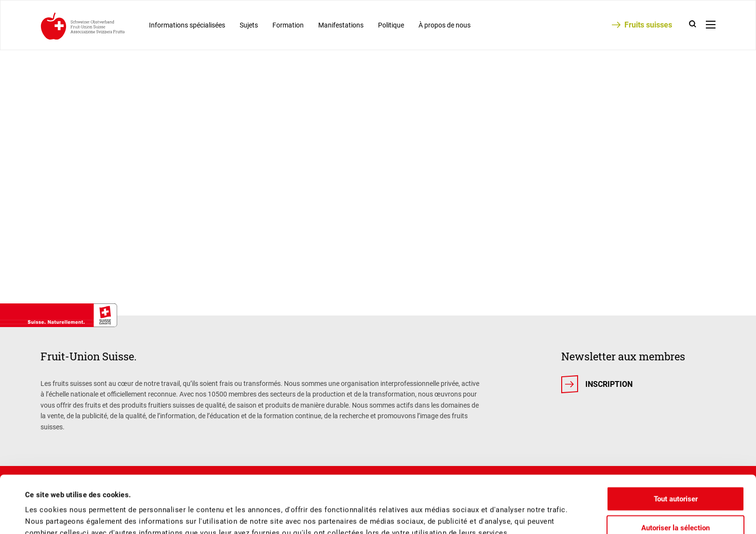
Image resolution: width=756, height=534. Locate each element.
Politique (391, 25)
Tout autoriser (676, 450)
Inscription (609, 384)
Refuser (675, 507)
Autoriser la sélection (675, 479)
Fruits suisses (648, 25)
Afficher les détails (410, 515)
